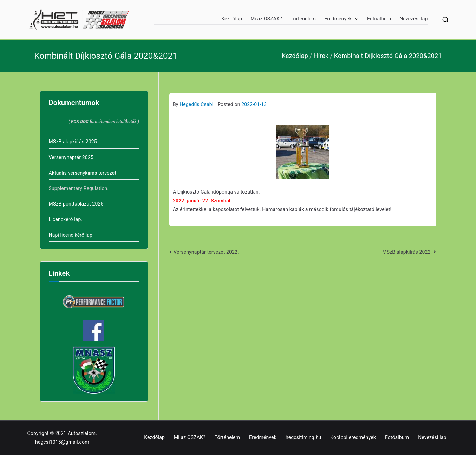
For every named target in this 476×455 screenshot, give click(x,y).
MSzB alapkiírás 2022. (407, 252)
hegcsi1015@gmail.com (62, 442)
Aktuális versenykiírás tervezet (83, 173)
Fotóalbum (379, 19)
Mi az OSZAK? (266, 19)
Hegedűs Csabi (196, 104)
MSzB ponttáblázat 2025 (76, 204)
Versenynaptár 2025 (71, 157)
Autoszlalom (82, 433)
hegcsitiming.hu (303, 437)
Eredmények (341, 19)
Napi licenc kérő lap (71, 235)
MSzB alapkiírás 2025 (73, 142)
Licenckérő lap (65, 219)
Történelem (303, 19)
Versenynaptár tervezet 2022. (206, 252)
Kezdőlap (232, 19)
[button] (355, 19)
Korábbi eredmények (353, 437)
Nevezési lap (413, 19)
